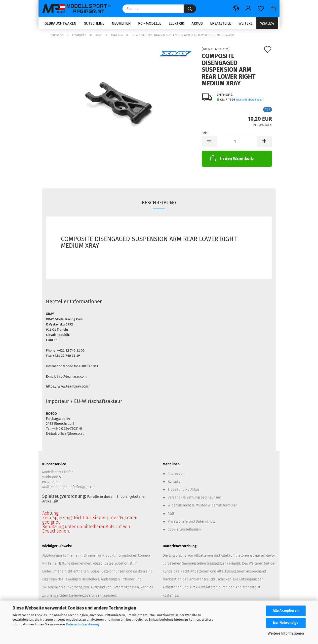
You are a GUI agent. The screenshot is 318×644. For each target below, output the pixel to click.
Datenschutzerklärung (82, 624)
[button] (236, 9)
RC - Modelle (150, 23)
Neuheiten (121, 23)
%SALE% (267, 23)
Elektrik (176, 23)
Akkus (197, 23)
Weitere (246, 23)
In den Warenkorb (231, 160)
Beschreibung (159, 204)
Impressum (177, 475)
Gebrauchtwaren (60, 23)
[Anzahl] (237, 143)
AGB (171, 515)
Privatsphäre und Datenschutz (192, 523)
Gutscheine (94, 23)
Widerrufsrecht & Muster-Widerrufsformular (202, 507)
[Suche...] (190, 9)
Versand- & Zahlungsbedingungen (194, 499)
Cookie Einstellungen (184, 531)
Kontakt (174, 483)
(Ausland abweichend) (250, 101)
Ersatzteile (221, 23)
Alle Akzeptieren (286, 611)
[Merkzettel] (261, 9)
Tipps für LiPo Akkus (184, 491)
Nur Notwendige (286, 623)
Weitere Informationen (286, 633)
